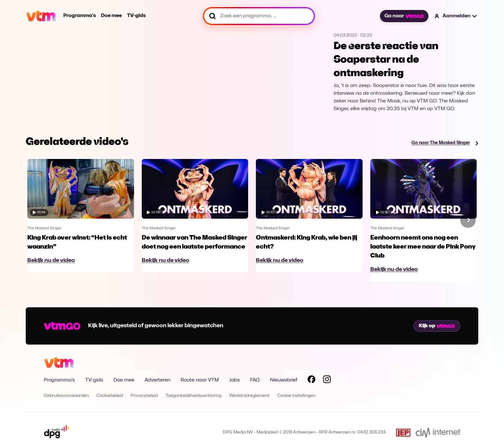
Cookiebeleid (110, 396)
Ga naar (404, 16)
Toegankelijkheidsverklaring (194, 396)
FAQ (255, 380)
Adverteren (157, 380)
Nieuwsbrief (284, 380)
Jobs (234, 380)
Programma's (80, 16)
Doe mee (111, 16)
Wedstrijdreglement (249, 396)
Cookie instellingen (296, 396)
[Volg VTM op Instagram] (327, 381)
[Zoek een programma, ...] (259, 16)
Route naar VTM (200, 380)
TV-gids (136, 16)
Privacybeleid (144, 396)
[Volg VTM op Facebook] (311, 381)
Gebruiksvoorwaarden (66, 396)
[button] (456, 16)
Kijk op (437, 326)
